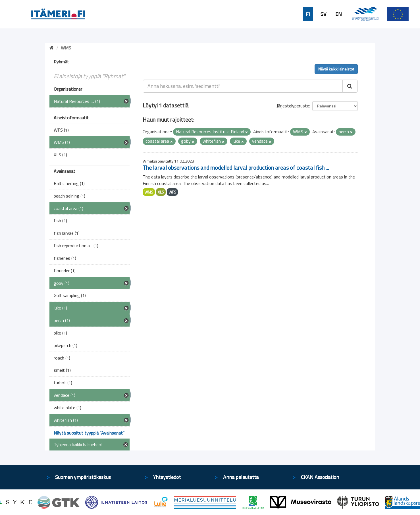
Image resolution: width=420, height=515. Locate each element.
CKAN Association (320, 477)
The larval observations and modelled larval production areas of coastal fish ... (236, 168)
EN (339, 14)
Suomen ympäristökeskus (83, 477)
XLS (161, 192)
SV (323, 14)
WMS (149, 192)
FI (308, 14)
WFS (172, 192)
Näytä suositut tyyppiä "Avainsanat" (89, 433)
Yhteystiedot (167, 477)
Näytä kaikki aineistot (336, 69)
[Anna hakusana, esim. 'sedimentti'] (243, 86)
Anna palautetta (241, 477)
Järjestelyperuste (293, 106)
